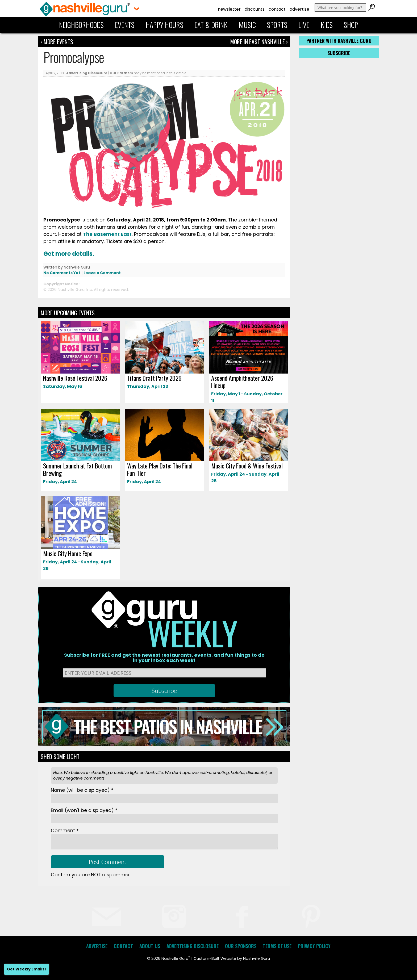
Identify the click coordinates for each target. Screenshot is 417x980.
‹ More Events (57, 41)
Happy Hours (164, 25)
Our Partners (121, 73)
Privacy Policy (314, 946)
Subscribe (339, 53)
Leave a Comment (102, 273)
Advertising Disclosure (87, 73)
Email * (84, 810)
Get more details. (69, 254)
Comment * (65, 830)
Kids (327, 25)
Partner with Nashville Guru (339, 41)
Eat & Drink (211, 25)
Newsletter (229, 9)
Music (247, 25)
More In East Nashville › (259, 41)
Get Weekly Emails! (26, 969)
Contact (277, 9)
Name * (82, 790)
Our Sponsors (241, 946)
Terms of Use (277, 946)
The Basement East (107, 234)
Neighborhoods (81, 25)
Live (304, 25)
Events (125, 25)
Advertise (299, 9)
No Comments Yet (62, 273)
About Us (150, 946)
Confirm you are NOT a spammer (90, 875)
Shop (351, 25)
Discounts (255, 9)
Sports (277, 25)
